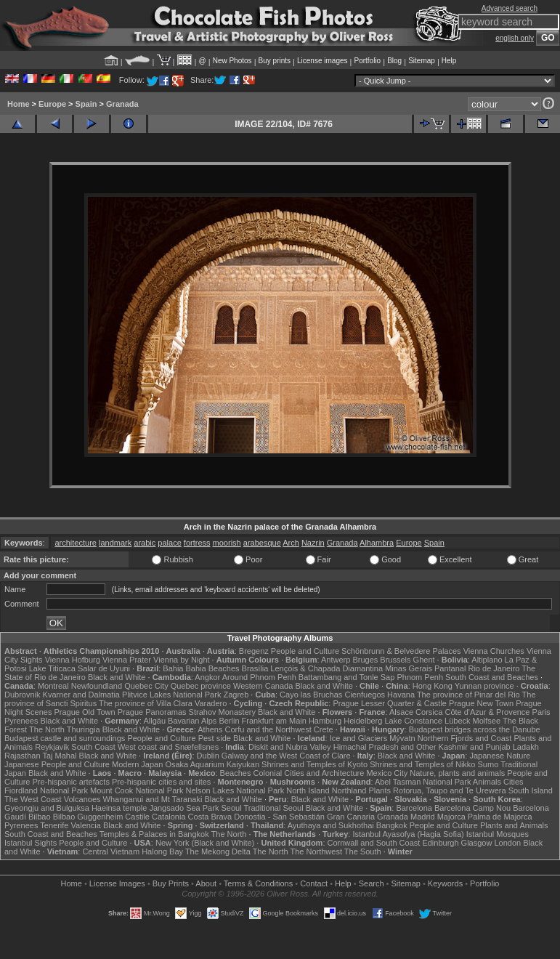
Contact (314, 883)
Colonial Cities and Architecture (308, 773)
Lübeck (457, 721)
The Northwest (316, 851)
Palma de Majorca (500, 817)
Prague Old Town (85, 712)
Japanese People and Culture (57, 764)
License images (322, 61)
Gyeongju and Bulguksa (47, 808)
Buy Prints (171, 883)
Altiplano (487, 660)
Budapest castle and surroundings (65, 738)
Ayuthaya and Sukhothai (331, 825)
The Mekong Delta (218, 851)
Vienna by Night (181, 660)
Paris (541, 712)
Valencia (86, 825)
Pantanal (450, 668)
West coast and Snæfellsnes (168, 747)
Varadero (211, 703)
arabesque (262, 543)
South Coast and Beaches (492, 677)
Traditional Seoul (273, 808)
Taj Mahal (59, 756)
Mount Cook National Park (137, 790)
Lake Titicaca (52, 668)
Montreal (53, 686)
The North (47, 729)
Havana (401, 695)
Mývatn (402, 738)
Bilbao (40, 817)
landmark (115, 543)
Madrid (423, 817)
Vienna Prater (127, 660)
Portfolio (367, 61)
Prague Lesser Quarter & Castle (390, 703)
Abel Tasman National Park (423, 782)
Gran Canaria (351, 817)
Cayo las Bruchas (311, 695)
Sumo (488, 764)
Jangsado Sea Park (184, 808)
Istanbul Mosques (498, 834)
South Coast (93, 747)
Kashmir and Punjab (475, 747)
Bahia (173, 668)
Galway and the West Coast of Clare (286, 756)
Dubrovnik (23, 695)
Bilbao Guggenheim (88, 817)
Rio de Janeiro (494, 668)
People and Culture (305, 651)
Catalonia (169, 817)
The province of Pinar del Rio (468, 695)
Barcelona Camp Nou (472, 808)
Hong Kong (433, 686)
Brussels (395, 660)
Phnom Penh (420, 677)
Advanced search (510, 8)
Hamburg (325, 721)
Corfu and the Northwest (268, 729)
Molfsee (487, 721)
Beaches (236, 773)
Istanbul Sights (31, 843)
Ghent (424, 660)
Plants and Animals (514, 825)
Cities (514, 782)
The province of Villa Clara (146, 703)
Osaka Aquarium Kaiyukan (212, 764)
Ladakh (526, 747)
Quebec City (146, 686)
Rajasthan (23, 756)
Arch (291, 543)
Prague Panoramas (152, 712)
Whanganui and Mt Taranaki (153, 799)
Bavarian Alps (192, 721)
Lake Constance (413, 721)
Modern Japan (137, 764)
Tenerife (54, 825)
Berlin (229, 721)
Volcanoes (82, 799)
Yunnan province (484, 686)
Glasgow (477, 843)
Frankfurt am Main (274, 721)
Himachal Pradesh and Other (385, 747)
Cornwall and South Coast (374, 843)
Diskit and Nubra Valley (290, 747)
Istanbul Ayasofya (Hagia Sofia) (408, 834)
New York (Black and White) (205, 843)
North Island (308, 790)
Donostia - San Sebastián (279, 817)
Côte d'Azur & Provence (487, 712)
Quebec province (201, 686)
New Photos (232, 61)
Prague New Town (481, 703)
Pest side (215, 738)
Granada (122, 104)
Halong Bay (162, 851)
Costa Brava (210, 817)
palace (169, 543)
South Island (531, 790)
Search (372, 883)
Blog (394, 61)
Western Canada (263, 686)
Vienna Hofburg (73, 660)
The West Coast (33, 799)
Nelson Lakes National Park (235, 790)
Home (19, 104)
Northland (349, 790)
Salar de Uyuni (104, 668)
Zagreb (236, 695)
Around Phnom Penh (259, 677)
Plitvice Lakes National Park (171, 695)
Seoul (231, 808)
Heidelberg (363, 721)
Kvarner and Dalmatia (81, 695)
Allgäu (154, 721)
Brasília (255, 668)
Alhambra (377, 543)
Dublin (208, 756)
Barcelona (414, 808)
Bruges (365, 660)
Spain (86, 104)
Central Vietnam (111, 851)
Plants (380, 790)
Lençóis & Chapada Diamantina (326, 668)
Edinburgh (440, 843)
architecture (75, 543)
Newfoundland (97, 686)
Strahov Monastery (222, 712)
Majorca (451, 817)
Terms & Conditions (258, 883)
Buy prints (275, 61)
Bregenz (254, 651)
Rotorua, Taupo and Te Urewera (450, 790)
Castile (137, 817)
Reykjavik (52, 747)
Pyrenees (21, 721)
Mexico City (387, 773)
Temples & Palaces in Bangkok (154, 834)
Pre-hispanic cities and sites (161, 782)
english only (515, 38)
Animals (487, 782)
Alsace (401, 712)
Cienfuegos (365, 695)
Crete (324, 729)
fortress (197, 543)
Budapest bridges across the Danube (475, 729)
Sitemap (422, 61)
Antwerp (336, 660)
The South (363, 851)
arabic (145, 543)
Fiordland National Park (46, 790)
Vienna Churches (494, 651)
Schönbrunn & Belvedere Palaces (401, 651)
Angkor (207, 677)
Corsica (429, 712)
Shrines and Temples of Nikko (422, 764)
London (507, 843)
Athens (210, 729)
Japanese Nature (500, 756)
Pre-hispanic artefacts (71, 782)
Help (449, 61)
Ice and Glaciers (358, 738)
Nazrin (313, 543)
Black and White (117, 677)
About (206, 883)
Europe (52, 104)
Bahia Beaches (213, 668)
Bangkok (392, 825)
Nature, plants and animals (457, 773)
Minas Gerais (409, 668)
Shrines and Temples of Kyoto (315, 764)
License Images (117, 883)
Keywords (445, 883)
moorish (227, 543)
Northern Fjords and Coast (465, 738)
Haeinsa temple (119, 808)
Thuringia (84, 729)
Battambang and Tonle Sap (347, 677)
